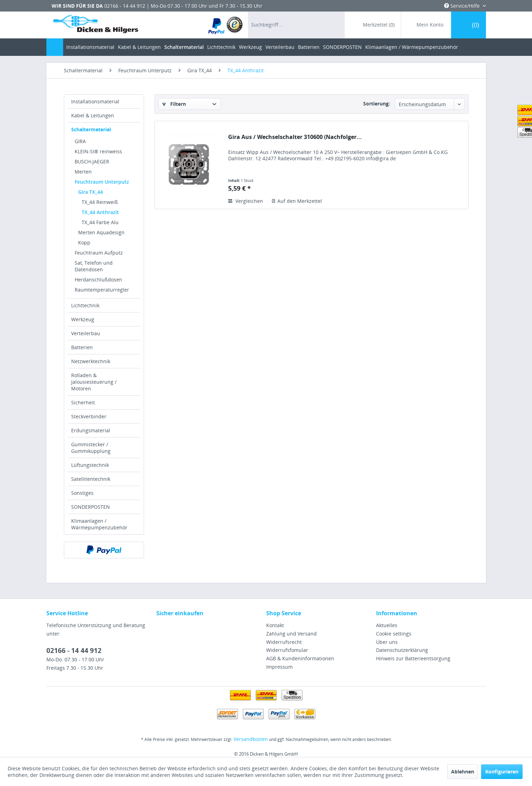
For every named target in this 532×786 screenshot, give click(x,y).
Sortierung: (377, 104)
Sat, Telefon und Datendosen (94, 266)
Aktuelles (387, 625)
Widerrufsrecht (284, 642)
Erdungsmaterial (91, 430)
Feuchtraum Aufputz (99, 253)
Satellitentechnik (91, 479)
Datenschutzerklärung (402, 650)
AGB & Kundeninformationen (300, 658)
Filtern (174, 104)
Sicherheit (83, 402)
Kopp (84, 243)
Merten (83, 172)
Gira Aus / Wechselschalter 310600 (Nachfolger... (295, 137)
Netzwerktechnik (91, 361)
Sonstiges (82, 493)
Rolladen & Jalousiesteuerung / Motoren (94, 382)
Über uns (387, 642)
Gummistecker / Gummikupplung (91, 448)
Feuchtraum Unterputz (102, 182)
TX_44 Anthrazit (100, 212)
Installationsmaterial (95, 101)
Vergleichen (246, 201)
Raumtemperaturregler (102, 290)
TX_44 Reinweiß (100, 202)
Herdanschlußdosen (98, 280)
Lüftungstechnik (90, 465)
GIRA (80, 141)
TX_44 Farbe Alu (100, 222)
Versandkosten (251, 739)
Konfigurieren (502, 772)
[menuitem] (226, 25)
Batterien (82, 347)
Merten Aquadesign (101, 232)
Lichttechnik (85, 305)
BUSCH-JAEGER (92, 161)
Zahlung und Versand (291, 634)
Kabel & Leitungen (93, 115)
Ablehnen (463, 772)
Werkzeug (83, 319)
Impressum (279, 667)
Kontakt (275, 625)
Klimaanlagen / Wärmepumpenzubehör (99, 524)
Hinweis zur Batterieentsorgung (413, 658)
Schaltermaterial (91, 129)
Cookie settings (394, 634)
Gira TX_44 (91, 192)
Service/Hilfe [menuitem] (463, 6)
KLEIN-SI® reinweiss (98, 151)
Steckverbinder (89, 416)
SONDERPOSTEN (91, 507)
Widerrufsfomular (287, 650)
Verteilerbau (86, 333)
